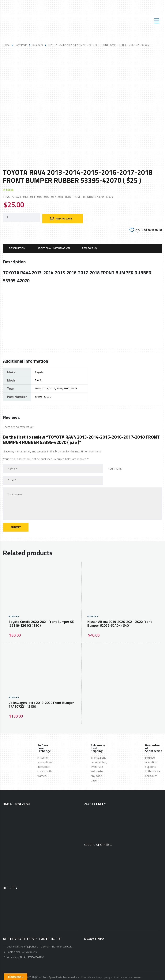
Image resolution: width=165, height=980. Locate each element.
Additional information (54, 246)
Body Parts (21, 45)
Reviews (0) (89, 246)
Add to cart (65, 216)
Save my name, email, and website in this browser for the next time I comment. (53, 449)
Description (17, 246)
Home (6, 45)
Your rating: (115, 466)
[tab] (17, 246)
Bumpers (38, 45)
